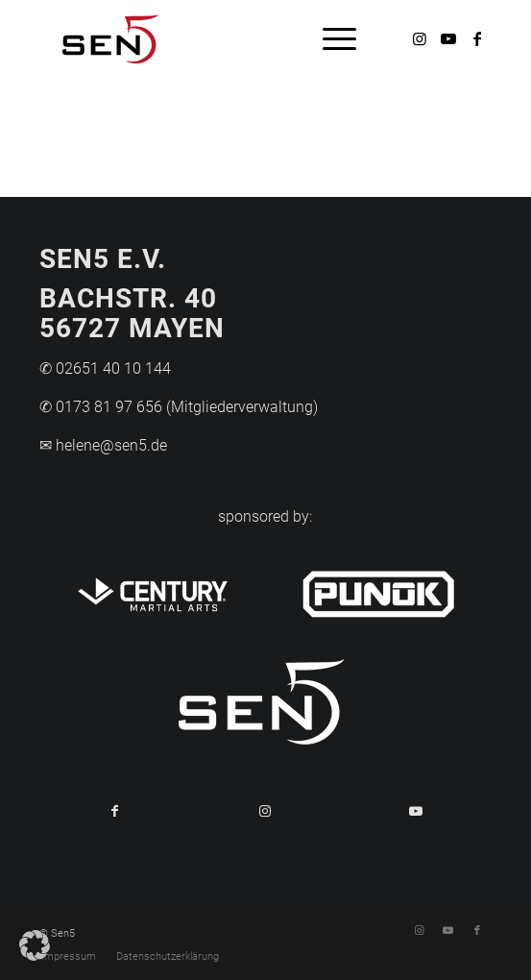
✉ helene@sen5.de (103, 445)
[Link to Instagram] (265, 811)
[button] (35, 945)
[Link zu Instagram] (420, 39)
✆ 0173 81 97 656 (101, 407)
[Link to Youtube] (416, 811)
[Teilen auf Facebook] (115, 811)
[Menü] (330, 38)
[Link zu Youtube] (448, 39)
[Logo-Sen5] (220, 38)
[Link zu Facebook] (477, 39)
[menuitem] (330, 38)
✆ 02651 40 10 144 (105, 368)
